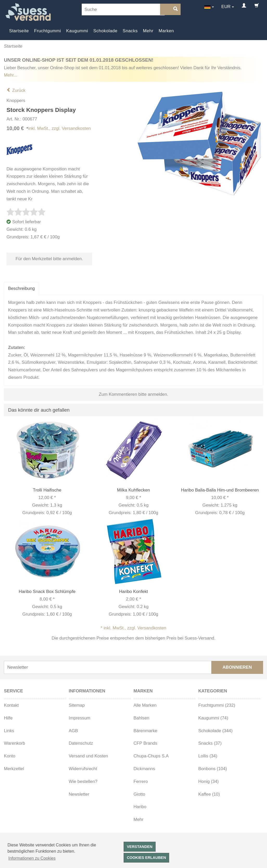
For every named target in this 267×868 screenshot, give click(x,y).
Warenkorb (14, 743)
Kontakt (11, 705)
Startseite (19, 31)
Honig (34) (208, 781)
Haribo (140, 807)
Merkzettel (14, 769)
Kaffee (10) (209, 794)
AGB (73, 731)
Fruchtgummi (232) (217, 705)
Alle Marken (145, 705)
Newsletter (79, 794)
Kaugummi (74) (213, 718)
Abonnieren (237, 667)
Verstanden (139, 847)
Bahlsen (141, 718)
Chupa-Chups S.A (151, 756)
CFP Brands (145, 743)
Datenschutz (81, 743)
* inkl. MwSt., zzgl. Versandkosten (133, 628)
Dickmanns (144, 769)
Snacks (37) (210, 743)
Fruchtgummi (47, 31)
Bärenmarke (145, 731)
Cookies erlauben (146, 858)
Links (9, 731)
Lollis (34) (208, 756)
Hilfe (8, 718)
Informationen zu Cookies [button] (32, 858)
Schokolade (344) (215, 731)
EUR (226, 7)
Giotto (139, 794)
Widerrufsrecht (83, 769)
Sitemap (77, 705)
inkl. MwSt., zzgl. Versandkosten (59, 128)
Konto (10, 756)
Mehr (148, 31)
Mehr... (11, 75)
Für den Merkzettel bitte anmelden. (49, 259)
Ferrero (141, 781)
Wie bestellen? (83, 781)
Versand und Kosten (88, 756)
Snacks (130, 31)
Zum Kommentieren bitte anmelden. (134, 394)
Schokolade (106, 31)
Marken (166, 31)
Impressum (80, 718)
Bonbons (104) (213, 769)
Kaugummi (77, 31)
